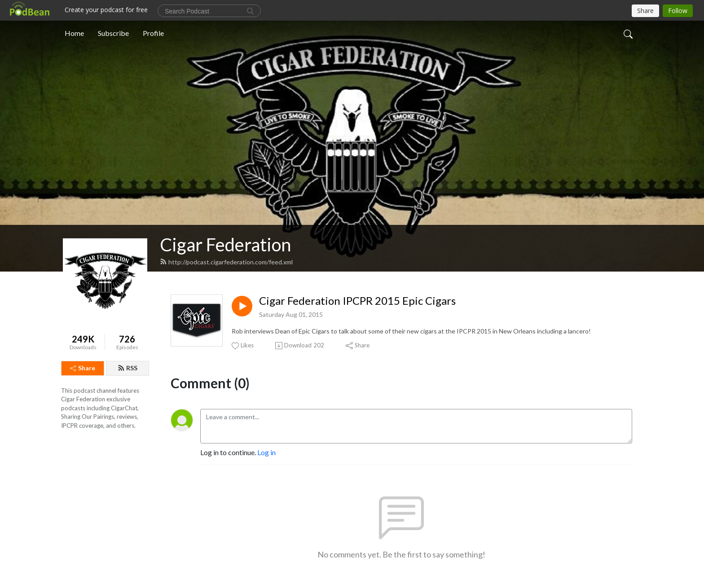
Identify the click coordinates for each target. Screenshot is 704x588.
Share (83, 368)
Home (74, 33)
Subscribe (113, 33)
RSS (128, 368)
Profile (153, 33)
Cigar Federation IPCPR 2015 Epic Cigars (357, 301)
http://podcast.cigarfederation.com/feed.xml (226, 262)
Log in (266, 452)
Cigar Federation (225, 245)
